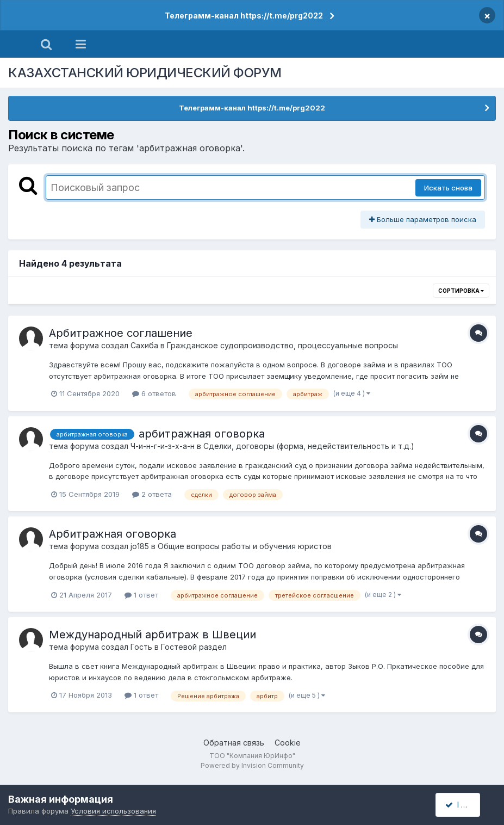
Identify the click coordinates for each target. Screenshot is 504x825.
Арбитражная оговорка (113, 534)
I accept (464, 805)
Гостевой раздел (194, 647)
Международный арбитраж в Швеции (153, 635)
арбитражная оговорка (202, 434)
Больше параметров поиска (423, 219)
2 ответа (152, 494)
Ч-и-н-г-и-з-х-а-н (163, 446)
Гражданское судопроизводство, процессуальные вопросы (282, 345)
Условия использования (113, 811)
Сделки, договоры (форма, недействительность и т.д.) (309, 446)
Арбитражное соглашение (121, 333)
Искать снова (448, 188)
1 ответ (141, 595)
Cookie (288, 743)
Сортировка (461, 291)
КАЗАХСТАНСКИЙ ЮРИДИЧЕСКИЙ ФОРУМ (145, 73)
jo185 (140, 546)
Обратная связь (234, 743)
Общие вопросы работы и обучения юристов (245, 546)
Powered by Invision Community (252, 765)
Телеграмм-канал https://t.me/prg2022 (244, 16)
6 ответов (154, 393)
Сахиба (144, 345)
